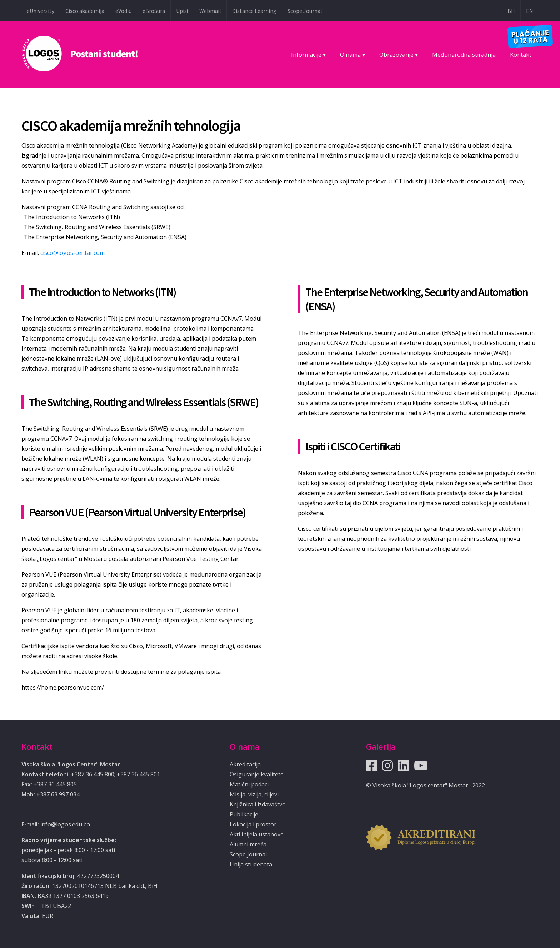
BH (511, 11)
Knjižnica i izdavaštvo (258, 804)
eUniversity (41, 11)
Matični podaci (249, 784)
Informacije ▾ (308, 55)
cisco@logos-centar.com (72, 253)
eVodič (123, 11)
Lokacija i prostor (253, 824)
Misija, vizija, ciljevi (254, 794)
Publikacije (244, 814)
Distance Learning (254, 11)
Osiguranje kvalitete (257, 774)
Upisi (182, 11)
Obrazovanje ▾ (399, 55)
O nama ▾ (352, 55)
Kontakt (521, 55)
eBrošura (154, 11)
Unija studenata (251, 864)
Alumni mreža (248, 844)
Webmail (210, 11)
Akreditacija (245, 764)
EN (530, 11)
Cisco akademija (85, 11)
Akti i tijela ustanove (257, 834)
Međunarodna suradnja (464, 55)
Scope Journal (305, 11)
